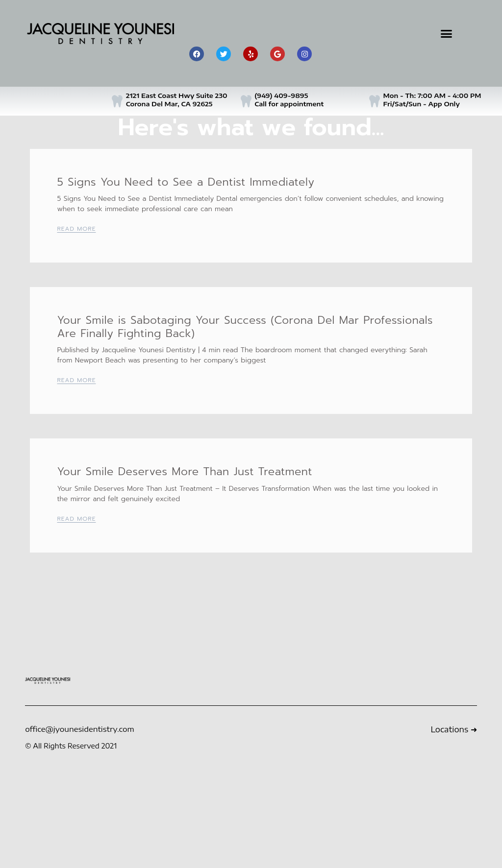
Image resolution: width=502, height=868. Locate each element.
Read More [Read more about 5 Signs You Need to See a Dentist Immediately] (76, 229)
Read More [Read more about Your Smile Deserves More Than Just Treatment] (76, 519)
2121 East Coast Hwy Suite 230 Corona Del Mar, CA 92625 (177, 100)
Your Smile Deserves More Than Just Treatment (184, 471)
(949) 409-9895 (281, 96)
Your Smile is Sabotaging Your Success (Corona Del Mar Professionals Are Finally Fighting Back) (245, 326)
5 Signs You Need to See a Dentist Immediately (186, 182)
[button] (446, 34)
